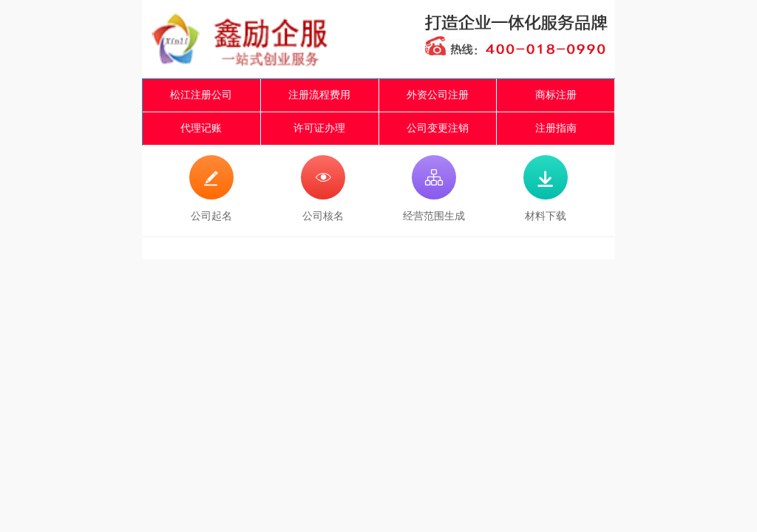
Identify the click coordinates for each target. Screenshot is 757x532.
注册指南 (556, 128)
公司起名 (211, 188)
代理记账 (201, 128)
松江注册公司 (201, 95)
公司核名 (323, 188)
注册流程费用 (319, 95)
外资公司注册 (438, 95)
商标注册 (556, 95)
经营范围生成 (434, 188)
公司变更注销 (438, 128)
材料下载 (546, 188)
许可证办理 (319, 128)
